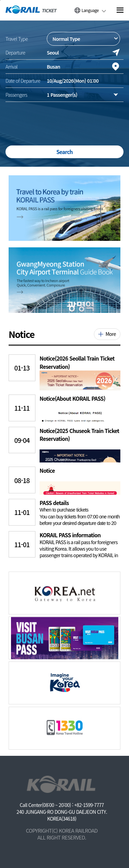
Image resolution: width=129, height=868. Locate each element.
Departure (15, 52)
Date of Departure (23, 81)
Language (90, 10)
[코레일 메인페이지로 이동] (31, 10)
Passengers (16, 95)
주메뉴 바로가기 (0, 0)
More (111, 334)
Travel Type (17, 39)
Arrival (12, 67)
